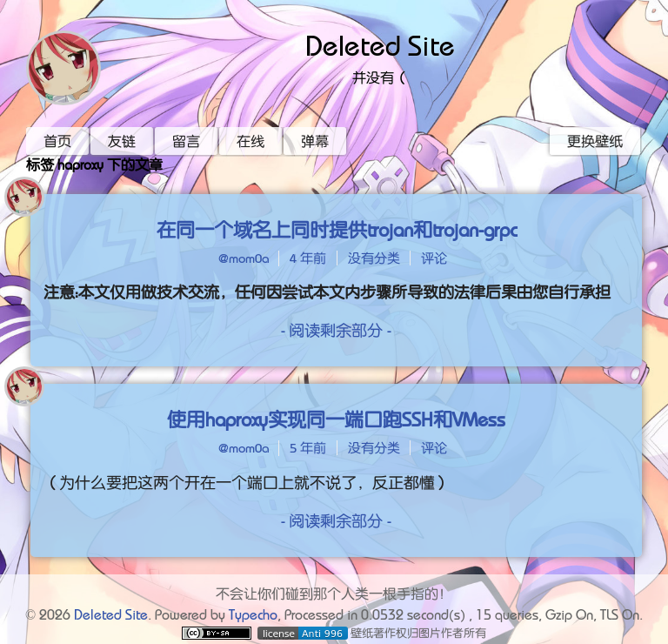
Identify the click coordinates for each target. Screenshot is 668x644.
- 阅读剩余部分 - (336, 330)
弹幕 (315, 141)
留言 (186, 141)
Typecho (253, 614)
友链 (122, 141)
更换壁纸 (595, 141)
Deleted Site (380, 46)
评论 (434, 258)
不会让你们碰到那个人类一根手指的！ (334, 594)
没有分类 (374, 258)
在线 (250, 141)
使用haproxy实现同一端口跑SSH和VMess (336, 419)
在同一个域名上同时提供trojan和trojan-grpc (337, 230)
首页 (57, 141)
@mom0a (244, 258)
